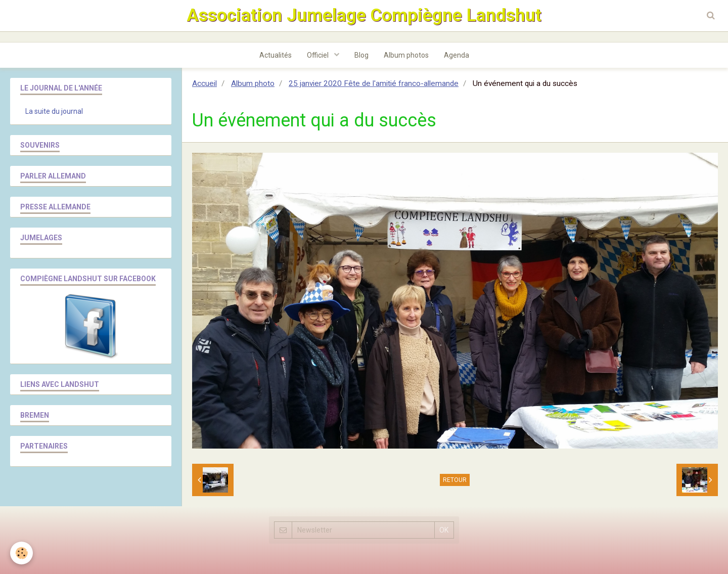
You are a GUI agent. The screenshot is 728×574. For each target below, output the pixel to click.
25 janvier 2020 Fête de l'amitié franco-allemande (374, 83)
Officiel (318, 55)
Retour (455, 480)
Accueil (204, 83)
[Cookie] (21, 553)
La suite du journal (54, 111)
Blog (361, 55)
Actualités (276, 55)
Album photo (253, 83)
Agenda (457, 55)
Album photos (406, 55)
